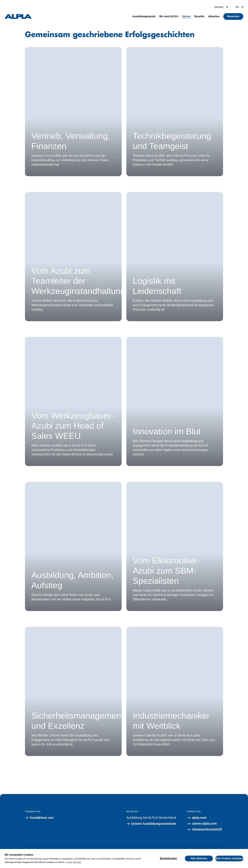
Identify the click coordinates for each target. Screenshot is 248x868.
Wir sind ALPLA (169, 16)
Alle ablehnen (199, 858)
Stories (186, 16)
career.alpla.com (202, 824)
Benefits (199, 16)
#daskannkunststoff (204, 829)
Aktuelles (214, 16)
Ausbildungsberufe (144, 16)
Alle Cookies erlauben (229, 858)
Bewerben (233, 16)
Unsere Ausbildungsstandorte (151, 824)
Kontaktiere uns (39, 818)
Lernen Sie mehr (74, 862)
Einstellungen (168, 858)
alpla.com (197, 818)
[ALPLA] (18, 16)
